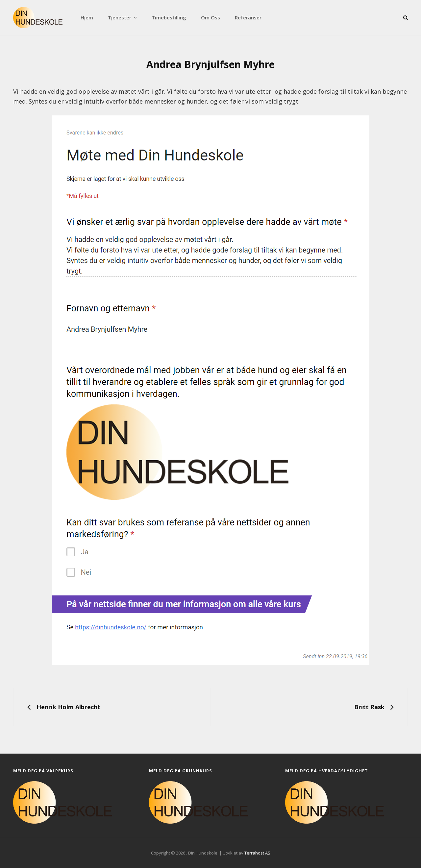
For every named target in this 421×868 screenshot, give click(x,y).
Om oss (210, 17)
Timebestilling (169, 17)
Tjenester (120, 17)
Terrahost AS (257, 853)
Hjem (87, 17)
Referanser (248, 17)
